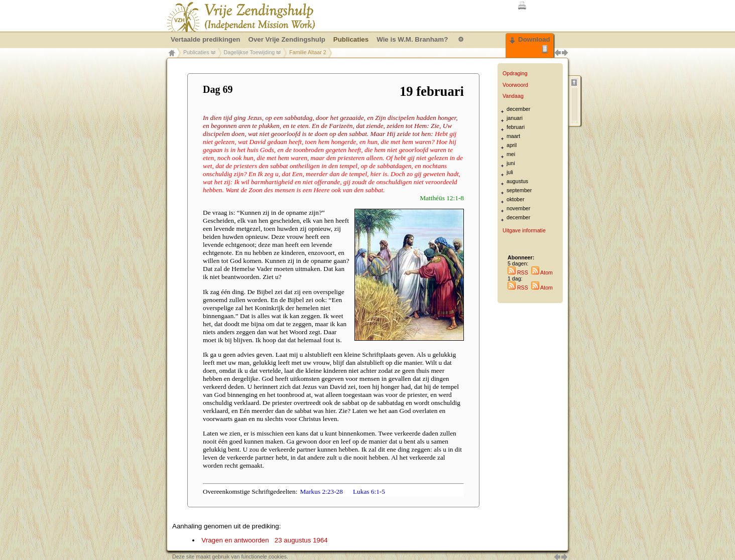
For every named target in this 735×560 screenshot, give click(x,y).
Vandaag (513, 96)
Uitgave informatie (524, 230)
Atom (542, 272)
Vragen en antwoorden (264, 540)
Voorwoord (515, 85)
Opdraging (515, 73)
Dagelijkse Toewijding (250, 52)
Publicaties (196, 52)
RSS (518, 272)
